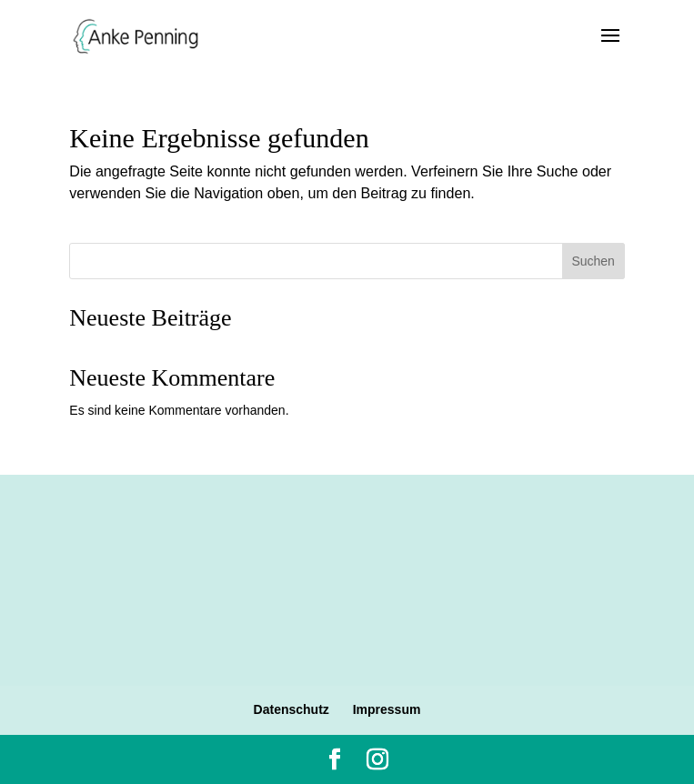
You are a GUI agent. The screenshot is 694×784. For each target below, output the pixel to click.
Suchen (593, 261)
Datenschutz (292, 709)
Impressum (387, 709)
